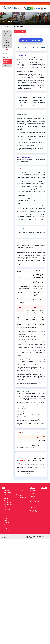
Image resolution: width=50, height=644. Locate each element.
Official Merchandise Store (22, 498)
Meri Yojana (6, 530)
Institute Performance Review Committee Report (9, 510)
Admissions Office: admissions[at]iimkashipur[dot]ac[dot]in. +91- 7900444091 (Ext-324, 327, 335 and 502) (28, 472)
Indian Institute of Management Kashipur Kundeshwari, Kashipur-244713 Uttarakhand (35, 493)
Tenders (6, 528)
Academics (8, 26)
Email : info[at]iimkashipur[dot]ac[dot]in (34, 506)
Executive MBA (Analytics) (7, 46)
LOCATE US (44, 487)
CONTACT (32, 487)
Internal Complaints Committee (22, 495)
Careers (6, 518)
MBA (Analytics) (7, 39)
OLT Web (6, 500)
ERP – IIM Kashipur (8, 496)
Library (5, 521)
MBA (7, 36)
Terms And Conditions (22, 503)
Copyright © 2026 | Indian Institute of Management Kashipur (13, 537)
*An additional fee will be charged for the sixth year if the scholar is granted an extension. (31, 424)
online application (24, 459)
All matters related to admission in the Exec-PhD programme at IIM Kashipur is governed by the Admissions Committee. (31, 383)
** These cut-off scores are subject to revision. (27, 327)
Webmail (6, 498)
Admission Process (10, 22)
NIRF (18, 507)
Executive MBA (7, 43)
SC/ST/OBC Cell (7, 503)
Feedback (20, 505)
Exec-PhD (14, 26)
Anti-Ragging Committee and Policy (22, 491)
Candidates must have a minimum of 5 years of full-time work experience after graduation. (31, 160)
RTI (5, 516)
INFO (4, 487)
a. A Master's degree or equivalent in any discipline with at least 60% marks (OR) (31, 133)
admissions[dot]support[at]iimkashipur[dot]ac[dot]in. (31, 464)
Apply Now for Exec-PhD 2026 (31, 40)
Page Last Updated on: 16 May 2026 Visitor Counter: (35, 537)
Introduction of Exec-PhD (7, 53)
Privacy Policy (21, 501)
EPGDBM (6, 66)
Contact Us (6, 523)
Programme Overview (6, 57)
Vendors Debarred (6, 525)
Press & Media (7, 491)
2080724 (31, 537)
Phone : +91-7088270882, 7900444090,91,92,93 (35, 500)
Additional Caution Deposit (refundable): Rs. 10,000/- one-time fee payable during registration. (31, 416)
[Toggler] (46, 4)
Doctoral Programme (7, 32)
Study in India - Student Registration (9, 505)
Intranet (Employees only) (8, 493)
